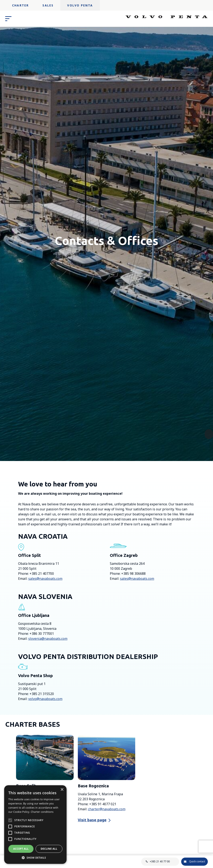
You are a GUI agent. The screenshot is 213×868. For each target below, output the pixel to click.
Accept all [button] (21, 849)
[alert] (35, 825)
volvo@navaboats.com (45, 699)
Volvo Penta (80, 5)
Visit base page (92, 820)
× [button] (62, 790)
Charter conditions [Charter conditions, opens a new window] (42, 812)
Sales (48, 5)
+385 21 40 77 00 (160, 861)
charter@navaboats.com (107, 809)
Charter (20, 5)
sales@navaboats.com (45, 579)
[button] (35, 858)
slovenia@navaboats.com (48, 639)
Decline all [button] (49, 849)
